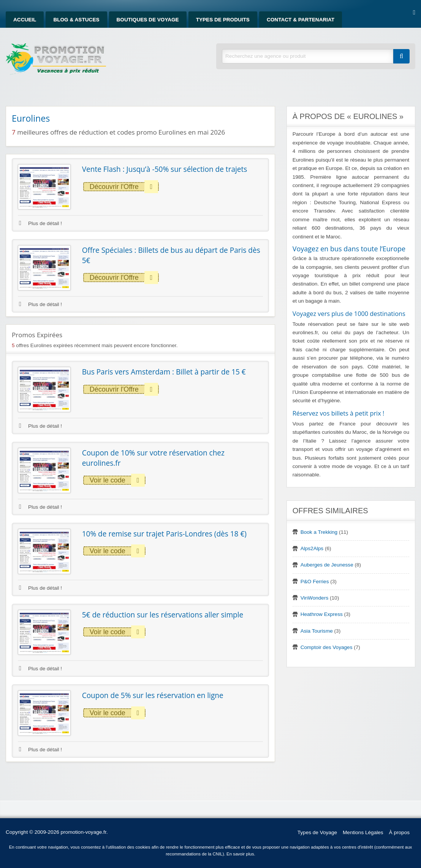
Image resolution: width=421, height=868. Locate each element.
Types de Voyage (317, 832)
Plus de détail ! (40, 223)
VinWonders (315, 598)
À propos (399, 832)
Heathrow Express (322, 614)
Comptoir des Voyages (327, 647)
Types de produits (223, 20)
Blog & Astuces (76, 20)
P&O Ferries (315, 582)
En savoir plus (240, 854)
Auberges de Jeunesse (327, 565)
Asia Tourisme (317, 631)
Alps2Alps (312, 548)
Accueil (25, 20)
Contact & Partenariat (301, 20)
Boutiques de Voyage (148, 20)
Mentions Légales (363, 832)
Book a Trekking (319, 532)
